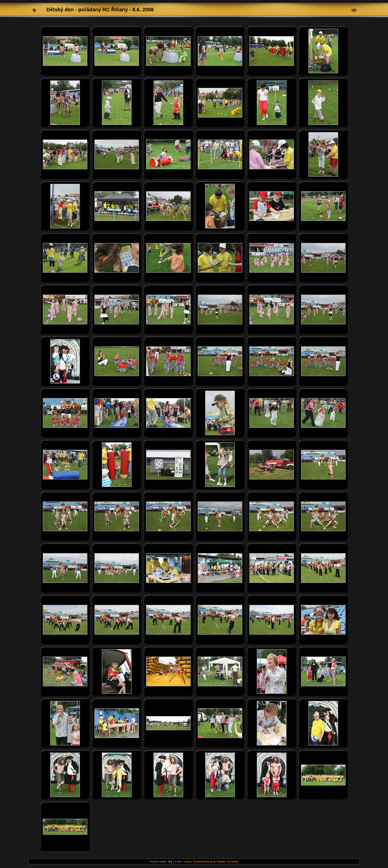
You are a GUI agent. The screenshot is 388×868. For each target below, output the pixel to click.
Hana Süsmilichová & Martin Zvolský (211, 861)
